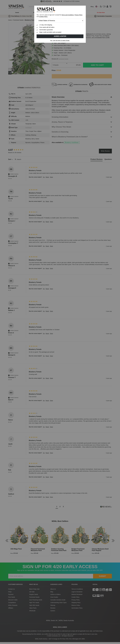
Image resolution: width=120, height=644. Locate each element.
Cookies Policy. (43, 17)
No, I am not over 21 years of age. (60, 40)
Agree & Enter (60, 36)
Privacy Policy (79, 15)
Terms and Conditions (68, 15)
